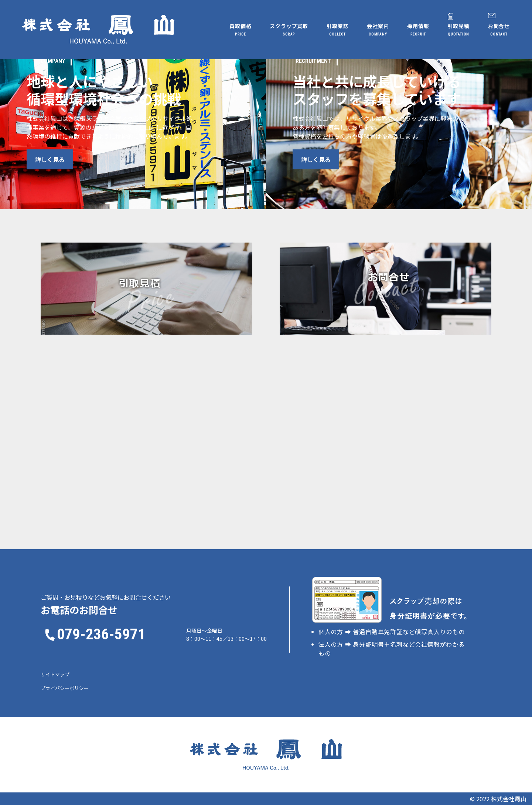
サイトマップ (55, 674)
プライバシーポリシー (65, 688)
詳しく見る (67, 159)
